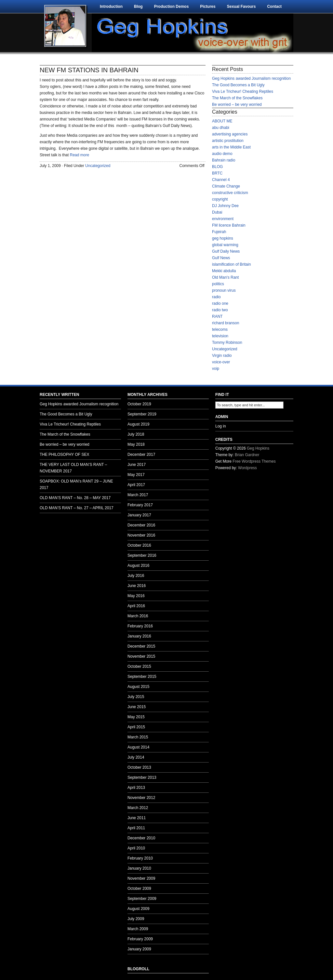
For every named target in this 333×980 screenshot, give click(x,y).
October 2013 (139, 767)
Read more (80, 155)
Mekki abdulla (224, 271)
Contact (274, 7)
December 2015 (141, 646)
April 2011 (136, 828)
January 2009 (139, 949)
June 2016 (137, 586)
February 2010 (140, 858)
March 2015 (138, 737)
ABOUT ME (222, 121)
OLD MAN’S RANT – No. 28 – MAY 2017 (75, 498)
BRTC (217, 173)
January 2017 (139, 515)
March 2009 (138, 929)
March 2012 (138, 808)
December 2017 (141, 455)
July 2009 (136, 919)
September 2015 (142, 677)
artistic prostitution (228, 141)
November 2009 (141, 878)
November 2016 (141, 535)
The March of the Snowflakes (237, 98)
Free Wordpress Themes (254, 461)
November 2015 (141, 656)
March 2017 (138, 495)
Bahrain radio (224, 160)
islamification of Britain (231, 264)
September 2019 (142, 414)
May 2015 (136, 717)
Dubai (217, 212)
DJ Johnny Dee (225, 206)
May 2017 (136, 475)
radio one (220, 303)
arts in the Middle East (231, 147)
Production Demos (172, 7)
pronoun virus (224, 290)
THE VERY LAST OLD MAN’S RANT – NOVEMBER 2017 (73, 468)
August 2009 (138, 909)
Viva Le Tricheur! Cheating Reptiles (243, 91)
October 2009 (139, 889)
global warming (225, 245)
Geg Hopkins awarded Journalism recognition (251, 78)
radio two (220, 310)
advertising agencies (230, 134)
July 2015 (136, 697)
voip (216, 369)
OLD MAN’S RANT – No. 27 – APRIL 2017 (77, 508)
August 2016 (138, 566)
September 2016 (142, 555)
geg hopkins (223, 238)
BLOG (217, 167)
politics (218, 284)
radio (216, 297)
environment (223, 219)
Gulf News (221, 258)
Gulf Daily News (226, 251)
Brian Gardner (247, 455)
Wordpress (247, 468)
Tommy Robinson (227, 343)
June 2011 (137, 818)
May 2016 (136, 596)
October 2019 (139, 404)
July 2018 (136, 434)
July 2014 (136, 757)
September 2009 (142, 899)
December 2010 (141, 838)
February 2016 (140, 626)
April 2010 (136, 848)
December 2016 (141, 525)
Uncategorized (98, 166)
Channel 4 (221, 180)
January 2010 (139, 868)
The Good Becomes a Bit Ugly (238, 85)
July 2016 (136, 576)
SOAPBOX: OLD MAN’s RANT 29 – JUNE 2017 (76, 484)
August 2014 (138, 747)
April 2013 (136, 788)
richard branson (226, 323)
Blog (138, 7)
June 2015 (137, 707)
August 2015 (138, 687)
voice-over (221, 362)
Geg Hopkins (258, 448)
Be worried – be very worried (237, 105)
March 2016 (138, 616)
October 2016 (139, 545)
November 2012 (141, 798)
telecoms (220, 329)
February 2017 (140, 505)
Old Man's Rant (225, 277)
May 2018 (136, 444)
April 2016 (136, 606)
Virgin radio (222, 356)
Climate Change (226, 186)
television (220, 336)
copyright (220, 199)
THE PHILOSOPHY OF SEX (64, 455)
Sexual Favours (241, 7)
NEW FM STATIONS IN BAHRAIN (89, 70)
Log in (221, 426)
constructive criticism (230, 193)
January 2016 (139, 636)
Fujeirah (219, 232)
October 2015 (139, 666)
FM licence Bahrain (229, 225)
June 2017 (137, 465)
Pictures (208, 7)
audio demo (222, 154)
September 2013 (142, 777)
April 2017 (136, 485)
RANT (217, 316)
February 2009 (140, 939)
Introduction (111, 7)
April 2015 (136, 727)
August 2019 (138, 424)
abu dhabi (221, 128)
